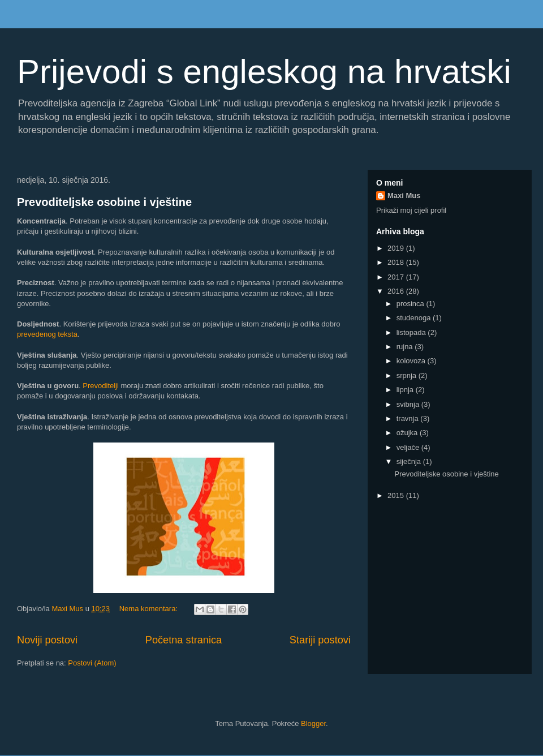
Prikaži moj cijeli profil (411, 210)
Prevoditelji (101, 386)
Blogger (313, 723)
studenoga (415, 318)
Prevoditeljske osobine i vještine (104, 202)
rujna (406, 347)
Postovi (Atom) (92, 663)
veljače (409, 447)
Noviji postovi (47, 640)
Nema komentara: (150, 609)
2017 (397, 277)
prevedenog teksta (47, 334)
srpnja (408, 375)
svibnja (409, 404)
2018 (397, 262)
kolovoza (412, 361)
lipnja (406, 390)
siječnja (410, 461)
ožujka (408, 433)
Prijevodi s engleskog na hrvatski (264, 72)
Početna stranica (184, 640)
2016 (397, 291)
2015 (397, 495)
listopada (412, 332)
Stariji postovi (320, 640)
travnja (409, 418)
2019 (397, 248)
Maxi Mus (404, 196)
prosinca (411, 304)
